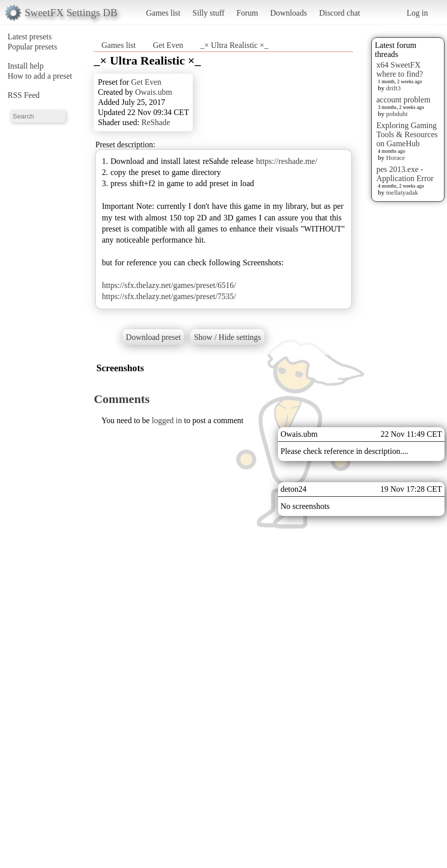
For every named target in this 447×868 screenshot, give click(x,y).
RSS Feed (24, 95)
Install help (26, 66)
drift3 (393, 88)
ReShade (156, 122)
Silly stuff (209, 13)
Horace (396, 158)
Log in (417, 13)
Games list (163, 13)
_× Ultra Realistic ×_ (234, 45)
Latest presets (30, 37)
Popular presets (32, 47)
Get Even (168, 45)
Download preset (154, 337)
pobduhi (397, 114)
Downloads (288, 13)
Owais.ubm (154, 92)
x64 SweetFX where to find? (400, 69)
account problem (403, 100)
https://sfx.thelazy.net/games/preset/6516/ (169, 285)
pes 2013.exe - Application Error (405, 174)
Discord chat (339, 13)
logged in (167, 420)
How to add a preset (40, 76)
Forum (247, 13)
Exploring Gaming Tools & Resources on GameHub (407, 134)
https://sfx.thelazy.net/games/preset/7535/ (169, 296)
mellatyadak (402, 192)
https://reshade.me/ (287, 161)
